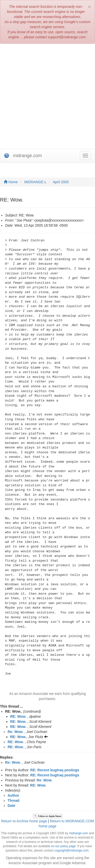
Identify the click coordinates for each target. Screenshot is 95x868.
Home (11, 182)
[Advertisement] (48, 96)
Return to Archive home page (24, 821)
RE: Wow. (18, 716)
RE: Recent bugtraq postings (55, 770)
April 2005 (61, 182)
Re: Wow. (15, 732)
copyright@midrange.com (71, 850)
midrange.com (78, 833)
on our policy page (63, 846)
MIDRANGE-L (35, 182)
